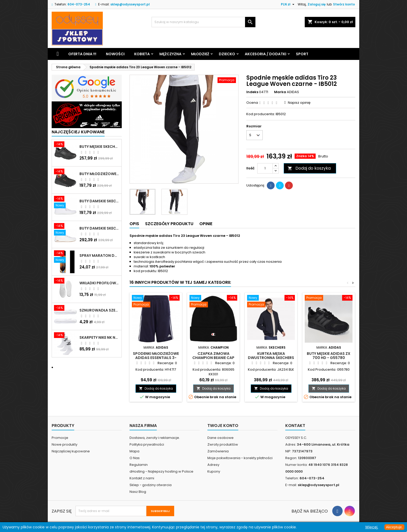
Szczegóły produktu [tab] (169, 224)
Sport (302, 54)
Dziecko (227, 54)
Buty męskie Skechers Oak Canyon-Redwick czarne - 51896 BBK (99, 147)
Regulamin (139, 465)
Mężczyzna (170, 54)
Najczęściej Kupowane (78, 132)
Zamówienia (218, 451)
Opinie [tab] (206, 224)
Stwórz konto (344, 4)
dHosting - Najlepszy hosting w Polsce (161, 471)
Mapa (134, 451)
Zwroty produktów (223, 444)
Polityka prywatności (147, 444)
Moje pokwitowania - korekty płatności (240, 458)
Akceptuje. (394, 527)
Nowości (115, 54)
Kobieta (142, 54)
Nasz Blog (138, 492)
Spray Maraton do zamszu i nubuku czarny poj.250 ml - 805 (99, 255)
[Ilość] (265, 168)
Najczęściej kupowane (71, 451)
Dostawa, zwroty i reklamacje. (155, 438)
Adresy (213, 465)
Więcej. (372, 527)
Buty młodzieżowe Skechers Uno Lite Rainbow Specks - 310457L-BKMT (99, 174)
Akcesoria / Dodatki (266, 54)
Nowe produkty (65, 444)
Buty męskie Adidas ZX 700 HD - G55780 (329, 356)
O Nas (135, 458)
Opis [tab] (134, 224)
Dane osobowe (221, 438)
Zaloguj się (317, 4)
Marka (280, 92)
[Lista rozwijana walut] (288, 4)
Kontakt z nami (142, 478)
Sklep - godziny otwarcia (151, 485)
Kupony (214, 471)
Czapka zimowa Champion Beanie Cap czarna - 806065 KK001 (213, 358)
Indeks (252, 92)
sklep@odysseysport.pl (130, 4)
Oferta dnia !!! (82, 54)
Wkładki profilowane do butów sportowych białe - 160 (99, 283)
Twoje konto (223, 426)
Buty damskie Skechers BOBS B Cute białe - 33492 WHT (99, 201)
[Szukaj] (203, 22)
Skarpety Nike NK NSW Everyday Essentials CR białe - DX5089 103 (99, 337)
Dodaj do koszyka (309, 168)
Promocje (60, 438)
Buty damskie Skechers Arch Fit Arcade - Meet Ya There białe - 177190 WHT (99, 228)
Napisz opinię (299, 103)
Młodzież (200, 54)
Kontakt (295, 426)
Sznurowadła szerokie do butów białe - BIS (99, 310)
